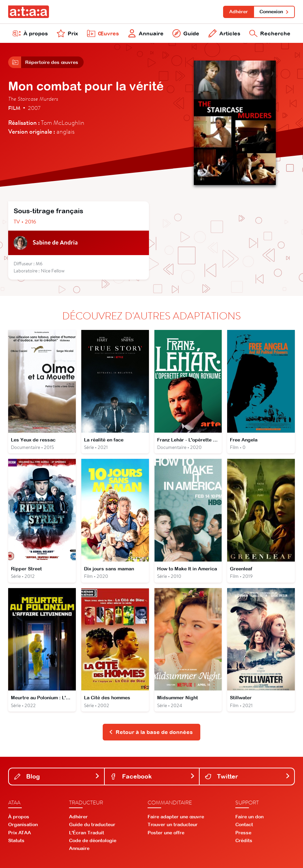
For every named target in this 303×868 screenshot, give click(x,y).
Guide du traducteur (92, 824)
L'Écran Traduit (87, 833)
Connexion (274, 12)
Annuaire (146, 33)
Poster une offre (166, 833)
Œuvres (103, 33)
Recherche (270, 33)
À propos (30, 33)
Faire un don (249, 817)
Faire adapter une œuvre (176, 817)
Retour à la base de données (151, 732)
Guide (186, 33)
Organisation (23, 824)
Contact (244, 824)
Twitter (248, 776)
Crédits (244, 840)
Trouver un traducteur (173, 824)
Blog (57, 776)
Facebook (153, 776)
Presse (243, 833)
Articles (224, 33)
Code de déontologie (93, 840)
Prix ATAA (20, 833)
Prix (67, 33)
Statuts (16, 840)
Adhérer (239, 12)
